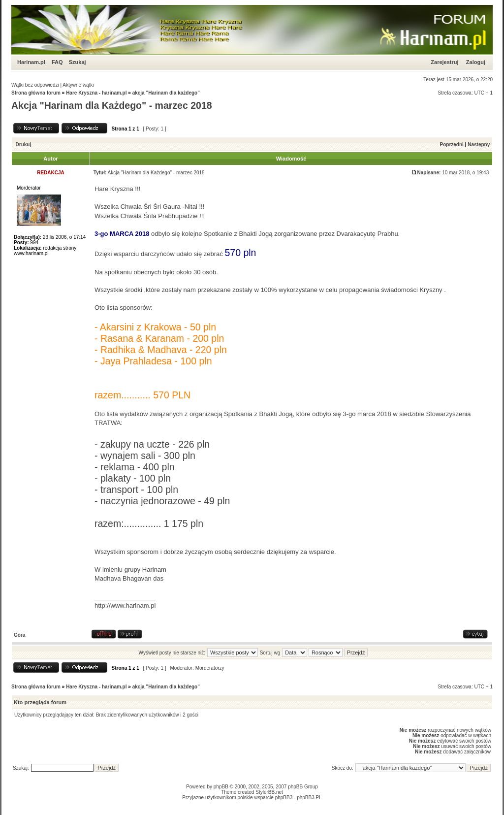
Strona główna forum (36, 93)
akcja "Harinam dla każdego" (166, 93)
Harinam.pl (31, 62)
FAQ (57, 62)
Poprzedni (452, 145)
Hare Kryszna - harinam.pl (96, 93)
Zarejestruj (444, 62)
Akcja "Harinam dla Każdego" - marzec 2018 (112, 105)
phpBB (221, 787)
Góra (19, 635)
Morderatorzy (210, 668)
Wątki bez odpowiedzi (35, 85)
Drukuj (24, 145)
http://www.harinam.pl (125, 605)
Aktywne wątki (78, 85)
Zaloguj (476, 62)
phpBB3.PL (309, 798)
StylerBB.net (269, 792)
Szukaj (78, 62)
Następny (479, 145)
